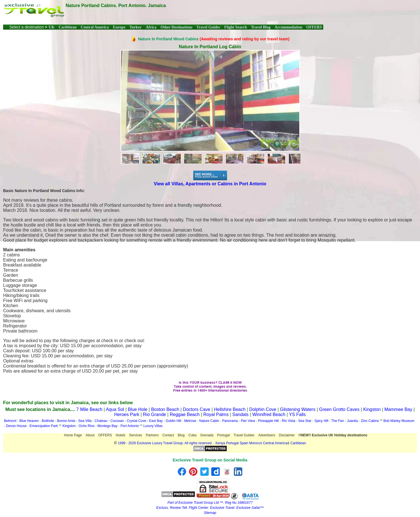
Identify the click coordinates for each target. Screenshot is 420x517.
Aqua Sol (116, 409)
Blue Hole (138, 409)
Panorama (230, 421)
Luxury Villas (153, 426)
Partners (152, 435)
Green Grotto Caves (339, 409)
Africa (151, 27)
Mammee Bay (398, 409)
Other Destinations (176, 27)
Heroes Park (127, 414)
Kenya (220, 443)
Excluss (162, 508)
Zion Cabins (370, 421)
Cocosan (117, 421)
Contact (168, 435)
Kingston (372, 409)
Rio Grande (155, 414)
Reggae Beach (185, 414)
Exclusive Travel (222, 508)
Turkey (136, 27)
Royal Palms (216, 414)
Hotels (120, 435)
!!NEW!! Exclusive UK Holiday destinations (333, 435)
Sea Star (305, 421)
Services (136, 435)
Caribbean (68, 27)
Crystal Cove (136, 421)
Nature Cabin (209, 421)
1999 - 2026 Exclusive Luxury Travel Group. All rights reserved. (165, 443)
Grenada (207, 435)
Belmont (10, 421)
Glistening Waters (298, 409)
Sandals (241, 414)
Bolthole (48, 421)
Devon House (16, 426)
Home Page (73, 435)
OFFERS (314, 27)
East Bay (156, 421)
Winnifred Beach (269, 414)
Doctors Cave (196, 409)
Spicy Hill (321, 421)
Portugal (224, 435)
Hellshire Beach (230, 409)
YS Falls (298, 414)
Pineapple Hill (268, 421)
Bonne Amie (66, 421)
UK (51, 27)
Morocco (256, 443)
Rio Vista (289, 421)
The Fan (338, 421)
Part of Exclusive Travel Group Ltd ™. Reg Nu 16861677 (210, 503)
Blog (181, 435)
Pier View (248, 421)
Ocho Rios (87, 426)
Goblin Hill (174, 421)
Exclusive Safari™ (250, 508)
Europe (119, 27)
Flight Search (236, 27)
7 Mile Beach (90, 409)
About (90, 435)
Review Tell (178, 508)
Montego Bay (108, 426)
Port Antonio (130, 426)
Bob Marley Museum (399, 421)
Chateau (101, 421)
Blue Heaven (29, 421)
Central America (95, 27)
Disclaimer (287, 435)
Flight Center (199, 508)
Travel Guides (208, 27)
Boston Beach (165, 409)
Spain (244, 443)
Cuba (193, 435)
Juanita (352, 421)
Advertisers (267, 435)
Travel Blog (261, 27)
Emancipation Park (44, 426)
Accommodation (288, 27)
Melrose (190, 421)
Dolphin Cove (263, 409)
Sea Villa (85, 421)
